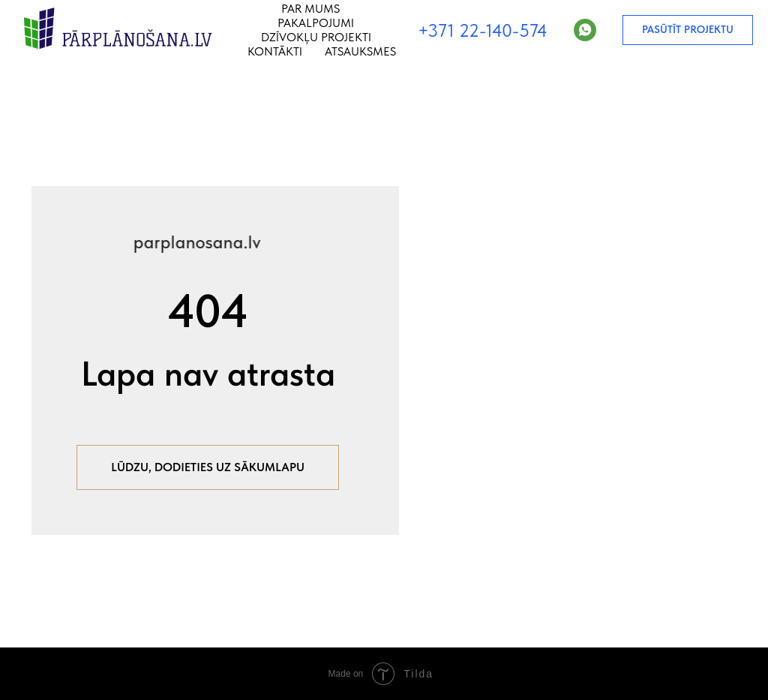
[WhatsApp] (585, 30)
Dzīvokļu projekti (316, 37)
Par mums (310, 9)
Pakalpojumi (316, 23)
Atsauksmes (360, 51)
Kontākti (275, 51)
